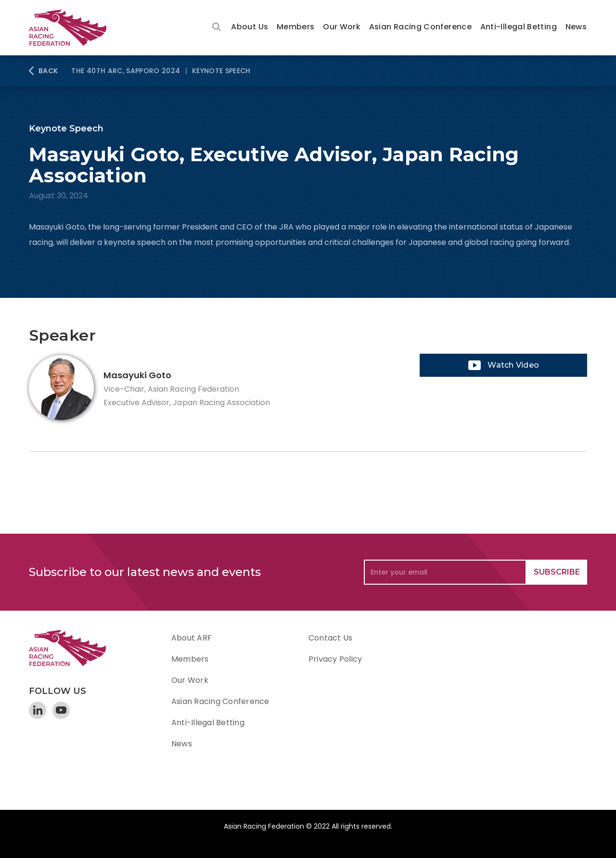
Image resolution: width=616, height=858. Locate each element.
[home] (72, 28)
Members (296, 27)
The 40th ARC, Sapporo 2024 (126, 71)
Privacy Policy (335, 659)
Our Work (342, 27)
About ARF (192, 638)
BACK (48, 71)
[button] (250, 28)
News (576, 27)
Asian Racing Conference (420, 27)
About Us (250, 27)
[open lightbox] (503, 365)
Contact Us (330, 638)
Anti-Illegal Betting (519, 27)
